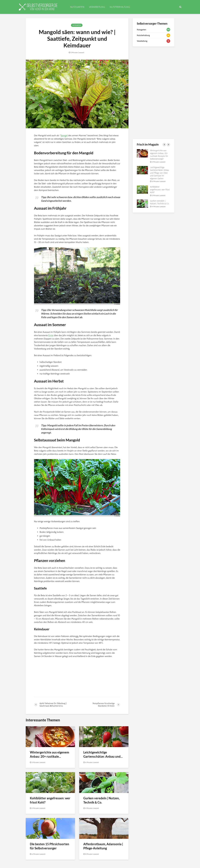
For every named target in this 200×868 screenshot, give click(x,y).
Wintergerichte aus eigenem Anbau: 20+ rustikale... (50, 754)
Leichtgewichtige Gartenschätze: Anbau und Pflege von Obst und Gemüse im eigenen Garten (160, 173)
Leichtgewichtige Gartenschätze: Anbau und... (103, 754)
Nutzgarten (77, 25)
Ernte (51, 335)
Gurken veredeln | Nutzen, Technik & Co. (101, 800)
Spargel (64, 135)
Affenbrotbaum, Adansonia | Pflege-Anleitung (103, 846)
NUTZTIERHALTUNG (120, 7)
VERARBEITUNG (97, 7)
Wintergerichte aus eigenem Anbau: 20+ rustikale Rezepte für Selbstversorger (159, 155)
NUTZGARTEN (77, 7)
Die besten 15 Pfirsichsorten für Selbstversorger (50, 846)
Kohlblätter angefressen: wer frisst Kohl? (50, 800)
